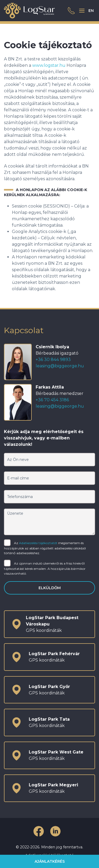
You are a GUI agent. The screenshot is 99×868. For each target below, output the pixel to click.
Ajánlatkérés (50, 861)
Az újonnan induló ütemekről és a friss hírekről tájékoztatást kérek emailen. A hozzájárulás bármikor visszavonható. (45, 568)
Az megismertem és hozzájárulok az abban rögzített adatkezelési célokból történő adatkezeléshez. (45, 548)
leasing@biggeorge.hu (60, 366)
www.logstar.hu (49, 65)
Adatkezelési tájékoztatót (38, 543)
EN (91, 11)
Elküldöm (50, 588)
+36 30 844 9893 (53, 360)
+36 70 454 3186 (52, 400)
